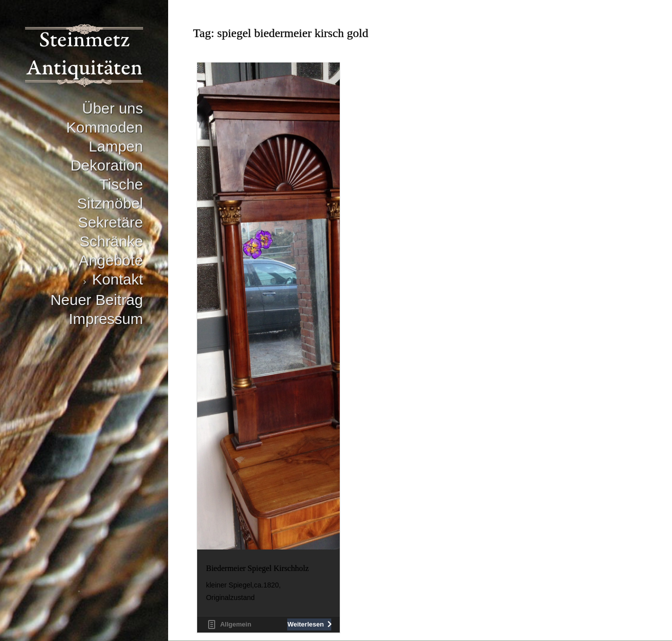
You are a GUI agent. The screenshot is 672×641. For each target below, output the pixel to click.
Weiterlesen (305, 624)
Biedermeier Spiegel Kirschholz (257, 568)
